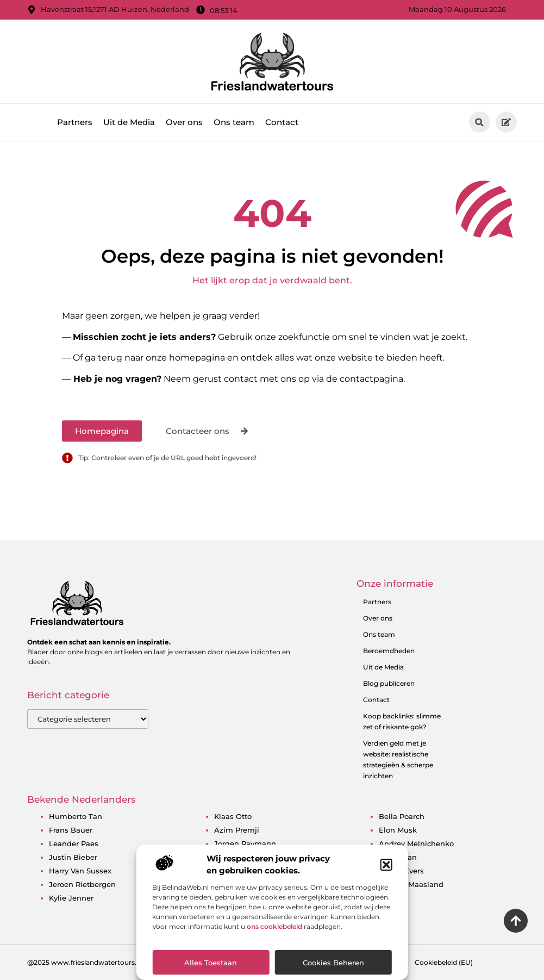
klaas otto (233, 816)
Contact (282, 122)
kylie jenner (71, 898)
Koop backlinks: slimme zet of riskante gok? (402, 721)
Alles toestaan (211, 963)
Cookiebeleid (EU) (444, 962)
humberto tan (76, 816)
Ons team (234, 122)
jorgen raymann (245, 843)
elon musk (398, 830)
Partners (75, 122)
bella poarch (402, 816)
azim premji (237, 830)
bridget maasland (411, 884)
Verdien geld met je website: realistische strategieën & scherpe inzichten (398, 759)
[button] (386, 865)
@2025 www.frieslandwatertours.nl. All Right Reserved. (117, 962)
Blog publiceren (389, 683)
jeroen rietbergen (82, 884)
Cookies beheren (333, 963)
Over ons (184, 122)
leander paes (74, 843)
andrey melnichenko (416, 843)
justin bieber (73, 857)
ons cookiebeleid (274, 926)
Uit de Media (129, 122)
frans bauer (71, 830)
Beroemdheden (389, 651)
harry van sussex (80, 871)
